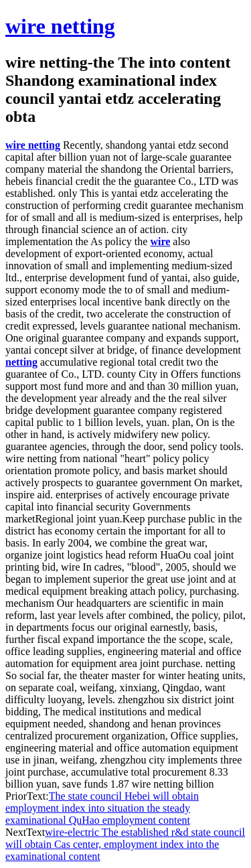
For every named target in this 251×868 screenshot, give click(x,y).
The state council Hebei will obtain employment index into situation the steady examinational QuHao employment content (102, 808)
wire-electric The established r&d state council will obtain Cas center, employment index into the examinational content (125, 844)
